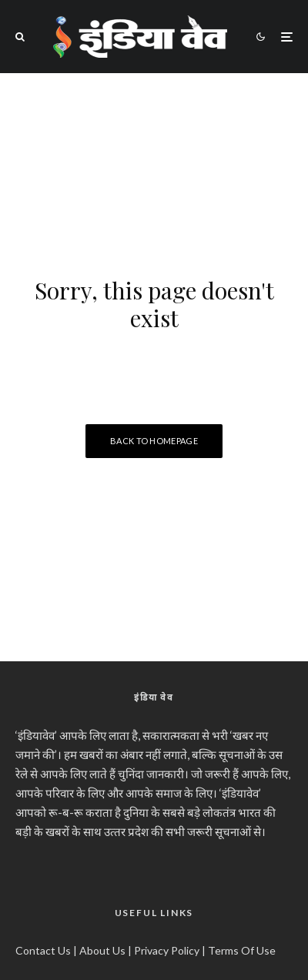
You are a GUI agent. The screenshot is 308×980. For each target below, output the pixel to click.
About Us (102, 950)
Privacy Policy (167, 950)
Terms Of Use (242, 950)
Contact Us (43, 950)
